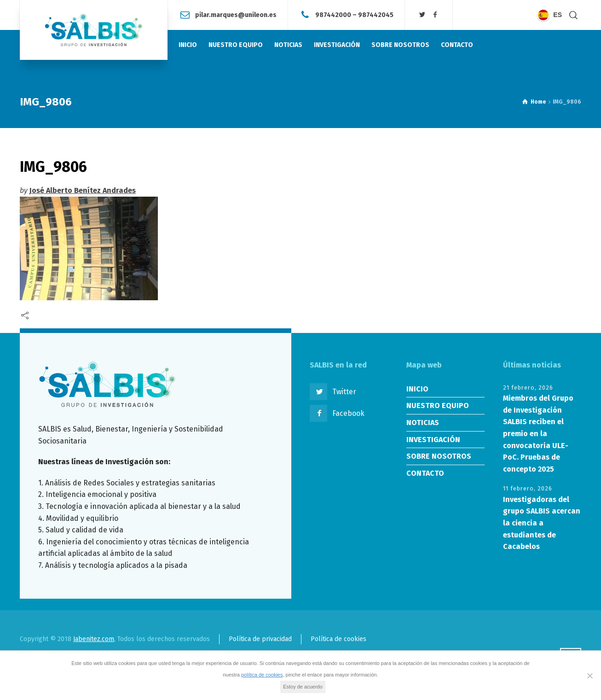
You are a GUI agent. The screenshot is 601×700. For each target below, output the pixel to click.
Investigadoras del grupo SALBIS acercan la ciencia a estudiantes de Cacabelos (542, 523)
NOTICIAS (423, 423)
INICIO (417, 389)
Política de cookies (338, 639)
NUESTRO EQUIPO (438, 405)
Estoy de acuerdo (303, 687)
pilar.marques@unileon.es (236, 15)
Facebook (348, 413)
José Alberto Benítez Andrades (83, 190)
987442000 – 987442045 (354, 15)
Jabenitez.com (94, 639)
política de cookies (262, 675)
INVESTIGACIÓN (433, 440)
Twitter (344, 392)
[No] (589, 676)
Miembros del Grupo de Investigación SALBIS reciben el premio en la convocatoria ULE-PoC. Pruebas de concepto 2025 (538, 434)
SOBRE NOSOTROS (439, 456)
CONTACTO (425, 473)
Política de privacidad (260, 639)
